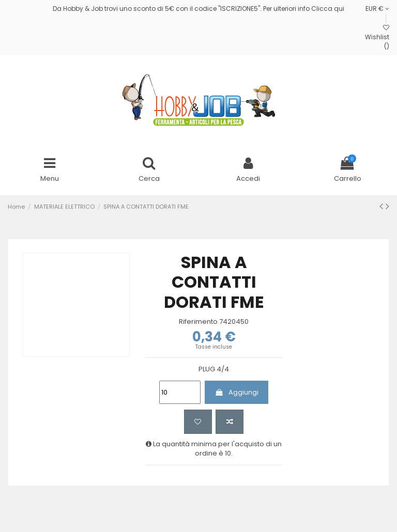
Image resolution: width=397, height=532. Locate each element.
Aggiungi (236, 392)
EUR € (377, 9)
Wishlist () (377, 38)
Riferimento (198, 322)
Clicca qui (328, 9)
